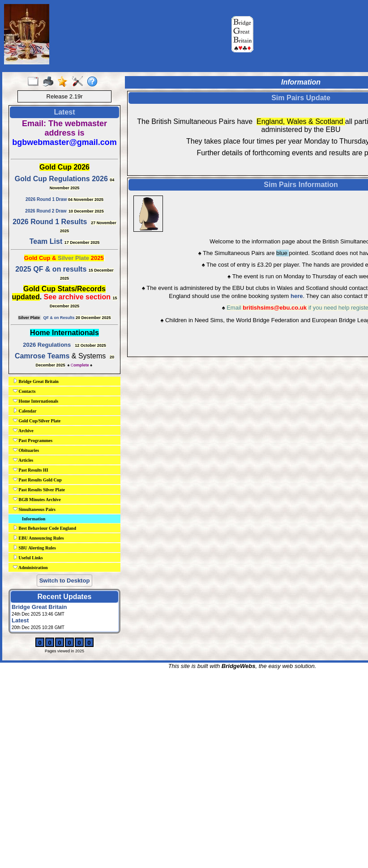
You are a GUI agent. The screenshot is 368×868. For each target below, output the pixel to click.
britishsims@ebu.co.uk (275, 308)
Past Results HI (31, 470)
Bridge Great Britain (36, 381)
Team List (46, 241)
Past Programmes (33, 440)
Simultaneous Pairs (34, 509)
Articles (23, 460)
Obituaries (26, 450)
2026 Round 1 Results (50, 222)
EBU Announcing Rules (39, 538)
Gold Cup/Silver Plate (37, 421)
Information (34, 519)
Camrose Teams (42, 356)
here (297, 296)
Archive (23, 430)
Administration (30, 567)
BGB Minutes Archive (37, 499)
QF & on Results (59, 318)
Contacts (24, 391)
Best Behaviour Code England (45, 528)
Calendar (25, 411)
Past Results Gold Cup (37, 480)
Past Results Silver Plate (39, 489)
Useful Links (28, 557)
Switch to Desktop (65, 581)
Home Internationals (36, 401)
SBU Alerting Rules (34, 548)
